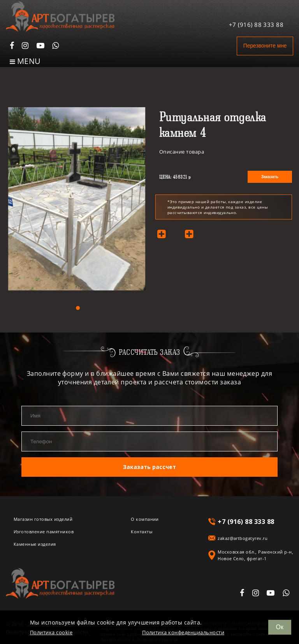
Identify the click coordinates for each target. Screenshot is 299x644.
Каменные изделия (35, 542)
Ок (280, 627)
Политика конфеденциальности (183, 632)
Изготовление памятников (44, 530)
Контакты (142, 530)
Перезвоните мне (261, 46)
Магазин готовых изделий (43, 517)
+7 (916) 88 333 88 (256, 21)
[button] (78, 308)
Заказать (270, 177)
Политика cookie (51, 632)
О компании (145, 517)
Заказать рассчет (149, 466)
